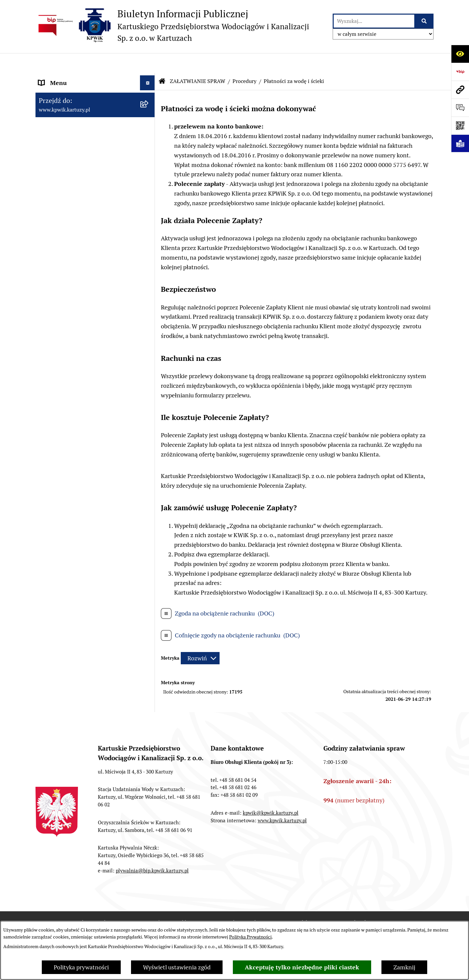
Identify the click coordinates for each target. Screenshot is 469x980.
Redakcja (305, 912)
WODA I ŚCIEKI (59, 531)
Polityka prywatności (81, 967)
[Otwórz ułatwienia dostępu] (460, 54)
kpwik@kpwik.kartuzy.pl (271, 803)
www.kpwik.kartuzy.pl (282, 810)
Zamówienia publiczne (173, 912)
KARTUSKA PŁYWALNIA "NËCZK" (83, 638)
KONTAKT (52, 623)
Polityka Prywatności (250, 937)
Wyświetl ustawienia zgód (177, 967)
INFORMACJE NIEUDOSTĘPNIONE (84, 653)
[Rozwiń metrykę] (200, 638)
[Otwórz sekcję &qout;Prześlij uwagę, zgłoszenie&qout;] (460, 108)
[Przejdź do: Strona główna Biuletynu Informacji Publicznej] (162, 61)
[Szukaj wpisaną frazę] (424, 21)
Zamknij (404, 967)
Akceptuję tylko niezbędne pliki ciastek (302, 967)
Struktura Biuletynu (246, 912)
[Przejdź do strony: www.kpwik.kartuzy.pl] (460, 90)
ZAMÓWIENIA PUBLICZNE (74, 608)
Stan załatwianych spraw (94, 912)
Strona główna (58, 78)
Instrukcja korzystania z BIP (372, 912)
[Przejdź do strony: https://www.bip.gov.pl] (460, 72)
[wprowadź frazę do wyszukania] (374, 21)
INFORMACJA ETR (63, 667)
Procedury (244, 61)
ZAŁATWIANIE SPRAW (69, 217)
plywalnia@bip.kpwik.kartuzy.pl (152, 860)
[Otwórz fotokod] (460, 125)
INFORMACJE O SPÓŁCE (71, 93)
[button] (149, 93)
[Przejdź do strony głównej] (172, 25)
